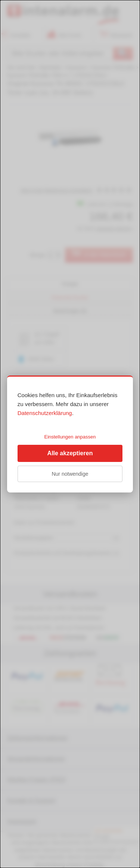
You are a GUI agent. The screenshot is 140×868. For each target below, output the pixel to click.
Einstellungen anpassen (70, 437)
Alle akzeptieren (70, 453)
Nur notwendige (70, 474)
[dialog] (70, 434)
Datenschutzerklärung (45, 413)
